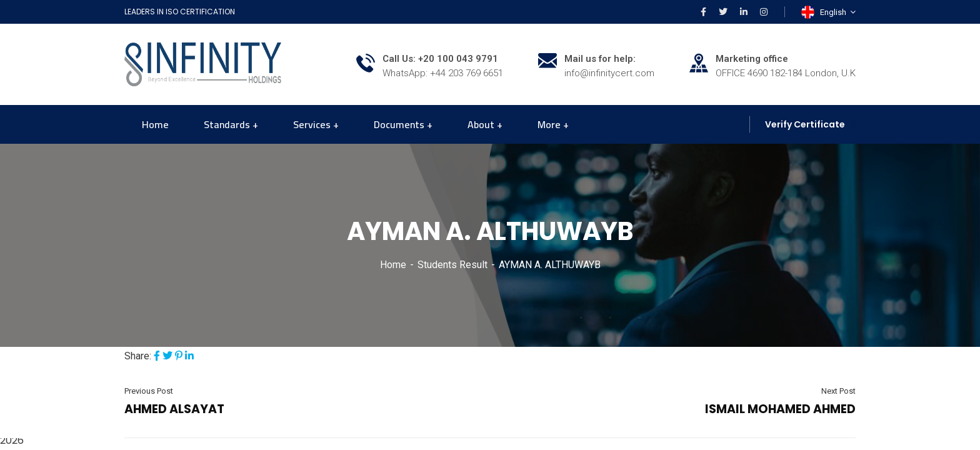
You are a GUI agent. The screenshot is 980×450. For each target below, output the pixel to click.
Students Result (452, 265)
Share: (138, 356)
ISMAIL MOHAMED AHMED (780, 409)
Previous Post (149, 391)
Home (393, 265)
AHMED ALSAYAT (174, 409)
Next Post (838, 391)
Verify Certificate (805, 124)
